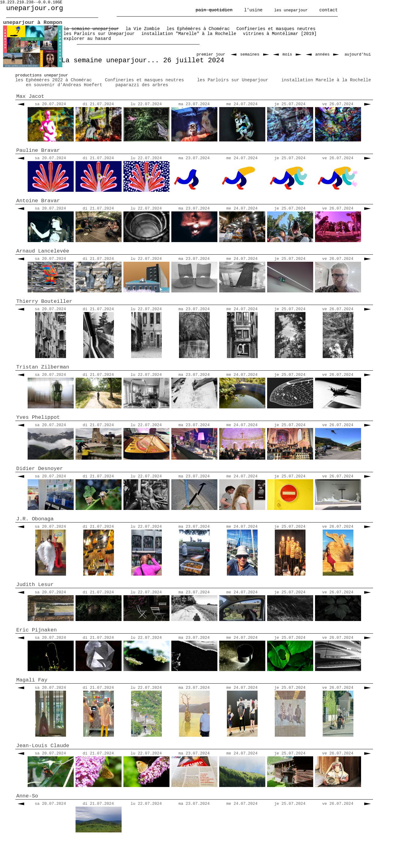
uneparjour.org (35, 8)
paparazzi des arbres (142, 85)
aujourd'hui (358, 54)
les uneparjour (291, 10)
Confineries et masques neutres (144, 80)
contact (329, 10)
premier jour (211, 54)
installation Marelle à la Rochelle (326, 80)
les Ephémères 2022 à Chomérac (54, 80)
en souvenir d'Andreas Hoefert (64, 85)
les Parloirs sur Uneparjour (233, 80)
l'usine (253, 10)
